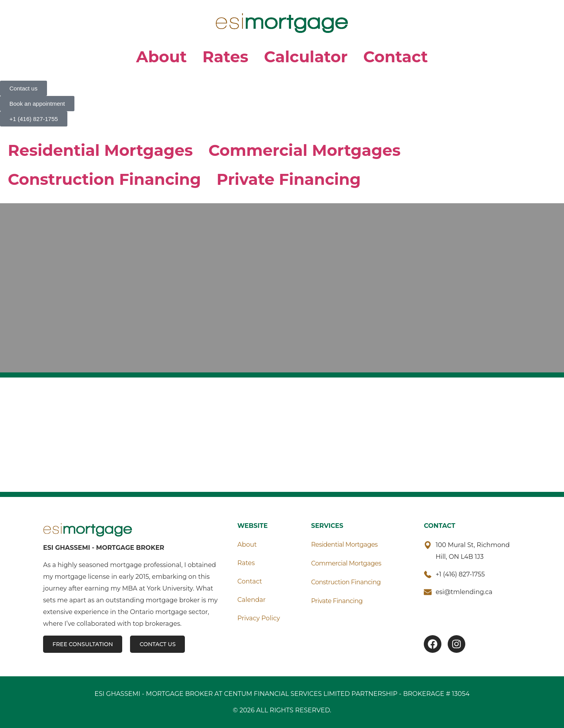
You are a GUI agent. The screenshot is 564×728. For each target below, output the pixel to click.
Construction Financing (104, 179)
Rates (225, 57)
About (162, 57)
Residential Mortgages (100, 150)
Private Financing (289, 179)
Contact (396, 57)
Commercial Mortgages (305, 150)
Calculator (306, 57)
